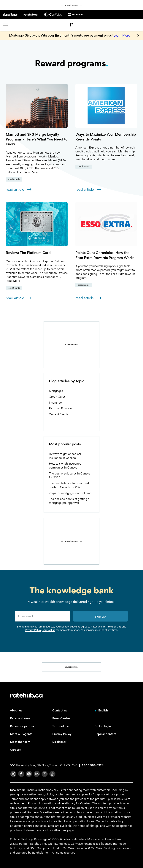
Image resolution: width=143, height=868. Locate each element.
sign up (100, 616)
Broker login (103, 726)
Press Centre (61, 718)
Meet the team (20, 742)
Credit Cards (14, 179)
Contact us (49, 630)
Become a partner (22, 726)
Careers (15, 750)
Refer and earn (20, 718)
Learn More (122, 35)
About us (16, 710)
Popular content (105, 734)
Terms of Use (114, 627)
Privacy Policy (33, 630)
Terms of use (61, 726)
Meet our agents (21, 734)
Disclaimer (59, 742)
